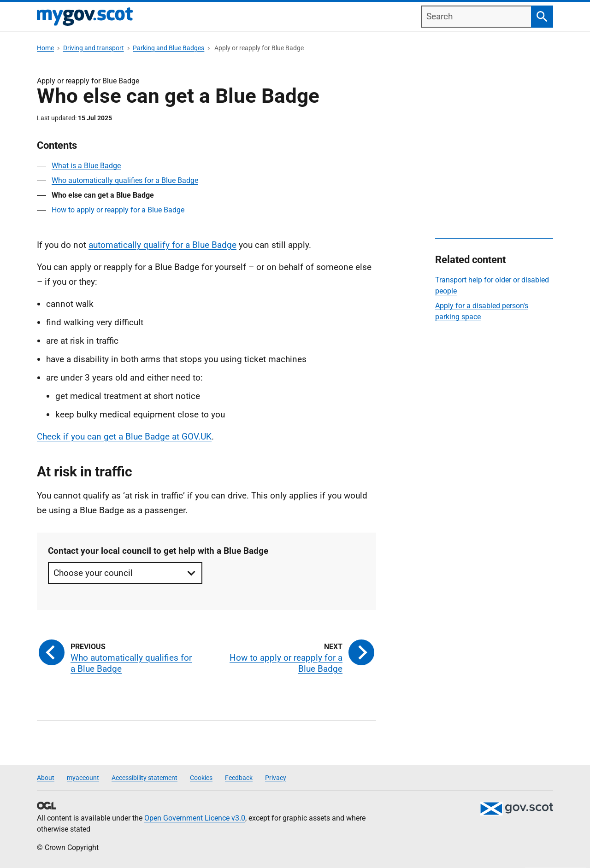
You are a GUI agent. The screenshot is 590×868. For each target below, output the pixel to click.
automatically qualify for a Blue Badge (162, 245)
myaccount (83, 778)
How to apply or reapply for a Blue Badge (118, 210)
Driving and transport (94, 48)
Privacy (276, 778)
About (46, 778)
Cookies (201, 778)
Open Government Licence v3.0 (195, 818)
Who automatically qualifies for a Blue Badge (125, 180)
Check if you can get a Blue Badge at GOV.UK (124, 437)
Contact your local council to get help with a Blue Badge (158, 551)
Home (45, 48)
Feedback (239, 778)
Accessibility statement (145, 778)
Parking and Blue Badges (168, 48)
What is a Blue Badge (86, 166)
